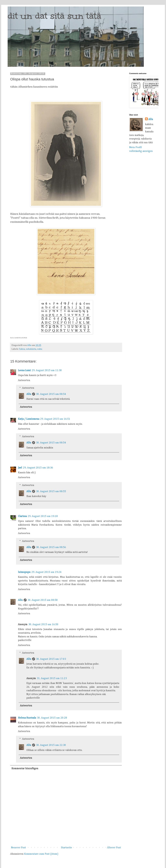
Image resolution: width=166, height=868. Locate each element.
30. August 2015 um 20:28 (52, 718)
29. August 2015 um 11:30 (47, 370)
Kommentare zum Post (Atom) (41, 854)
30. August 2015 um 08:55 (51, 491)
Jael (20, 468)
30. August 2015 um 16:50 (43, 625)
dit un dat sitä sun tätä (54, 16)
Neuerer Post (18, 848)
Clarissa (22, 516)
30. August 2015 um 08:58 (43, 600)
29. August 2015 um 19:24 (46, 572)
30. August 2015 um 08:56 (51, 547)
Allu (29, 394)
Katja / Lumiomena (29, 419)
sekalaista (31, 349)
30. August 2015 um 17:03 (51, 659)
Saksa (22, 349)
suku (40, 349)
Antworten (24, 380)
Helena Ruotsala (27, 718)
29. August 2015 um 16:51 (55, 419)
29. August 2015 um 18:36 (38, 468)
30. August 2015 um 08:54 (51, 394)
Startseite (66, 848)
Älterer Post (114, 848)
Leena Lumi (24, 370)
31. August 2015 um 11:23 (52, 678)
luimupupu (24, 572)
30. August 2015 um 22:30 (51, 745)
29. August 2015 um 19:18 (43, 516)
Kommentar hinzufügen (25, 769)
